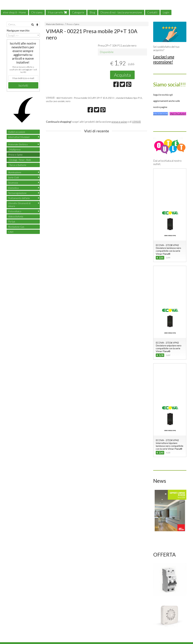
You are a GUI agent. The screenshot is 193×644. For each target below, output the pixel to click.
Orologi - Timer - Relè (20, 160)
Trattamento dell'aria (19, 198)
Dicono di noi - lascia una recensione (121, 12)
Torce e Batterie (18, 165)
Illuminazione (15, 172)
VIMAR (136, 122)
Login (166, 12)
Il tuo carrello (57, 12)
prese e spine (119, 122)
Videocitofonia (16, 216)
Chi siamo (37, 12)
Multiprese (15, 149)
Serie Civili (13, 177)
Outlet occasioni (17, 132)
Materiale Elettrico (55, 24)
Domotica (13, 188)
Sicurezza (13, 183)
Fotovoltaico (15, 211)
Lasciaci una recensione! (164, 59)
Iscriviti (23, 85)
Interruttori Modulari (19, 137)
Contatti (152, 12)
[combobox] (23, 35)
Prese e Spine (73, 24)
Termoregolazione (17, 193)
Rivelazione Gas (16, 227)
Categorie (78, 12)
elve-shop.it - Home (14, 12)
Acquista (122, 75)
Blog (92, 12)
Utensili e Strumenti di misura (19, 205)
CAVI (11, 232)
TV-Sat (12, 222)
